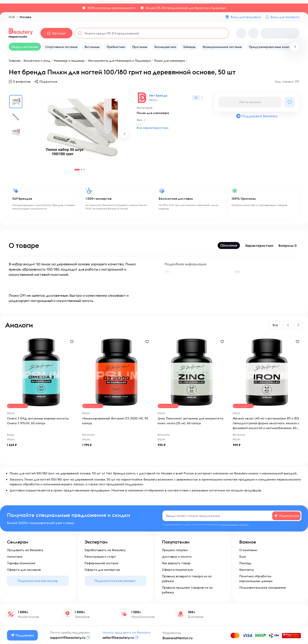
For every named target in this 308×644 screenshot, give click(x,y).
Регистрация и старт (100, 557)
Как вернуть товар (176, 563)
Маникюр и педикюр (69, 61)
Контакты (246, 570)
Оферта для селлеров (24, 570)
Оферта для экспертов (102, 570)
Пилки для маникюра (169, 61)
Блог (243, 557)
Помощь (245, 563)
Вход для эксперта (285, 17)
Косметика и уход (37, 61)
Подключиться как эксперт (115, 581)
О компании (248, 550)
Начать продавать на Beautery (126, 632)
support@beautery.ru (68, 637)
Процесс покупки (175, 550)
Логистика (15, 557)
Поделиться (48, 82)
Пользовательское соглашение (263, 588)
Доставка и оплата (177, 557)
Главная (15, 61)
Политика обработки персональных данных (256, 579)
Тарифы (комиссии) (21, 563)
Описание (229, 245)
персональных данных (234, 524)
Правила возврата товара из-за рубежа (187, 579)
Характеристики (259, 245)
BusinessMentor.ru (178, 638)
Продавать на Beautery (25, 550)
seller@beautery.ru (118, 637)
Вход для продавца (246, 17)
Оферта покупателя (177, 570)
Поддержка (22, 635)
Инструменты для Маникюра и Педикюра (119, 61)
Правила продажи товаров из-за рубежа (187, 590)
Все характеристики (153, 128)
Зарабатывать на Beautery (105, 550)
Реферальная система (101, 563)
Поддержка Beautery (257, 116)
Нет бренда (158, 95)
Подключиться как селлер (38, 581)
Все (275, 325)
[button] (124, 134)
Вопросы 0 (288, 245)
